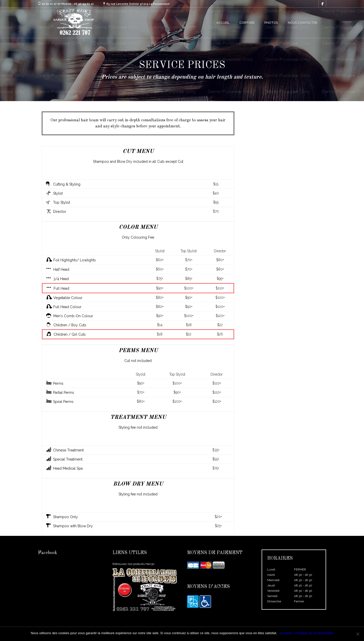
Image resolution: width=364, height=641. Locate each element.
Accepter (286, 633)
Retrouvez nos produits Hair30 (133, 564)
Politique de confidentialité (314, 633)
